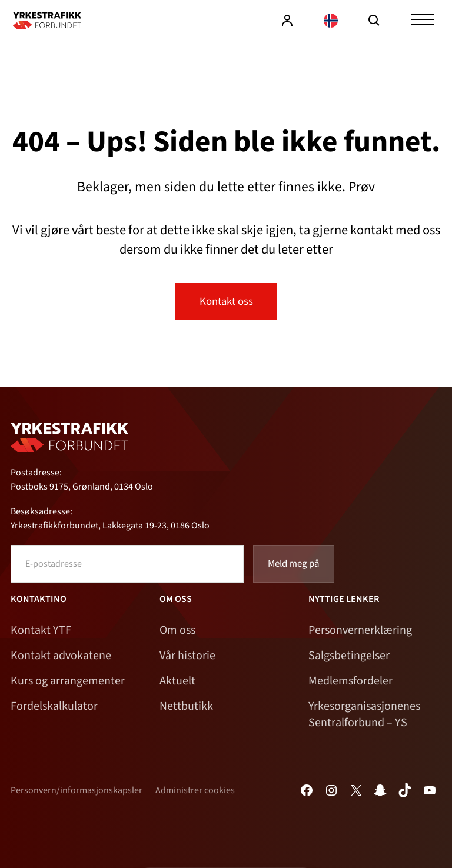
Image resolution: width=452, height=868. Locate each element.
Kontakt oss (226, 301)
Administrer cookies (195, 790)
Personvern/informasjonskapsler (77, 790)
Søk (374, 21)
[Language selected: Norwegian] (331, 20)
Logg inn (287, 21)
